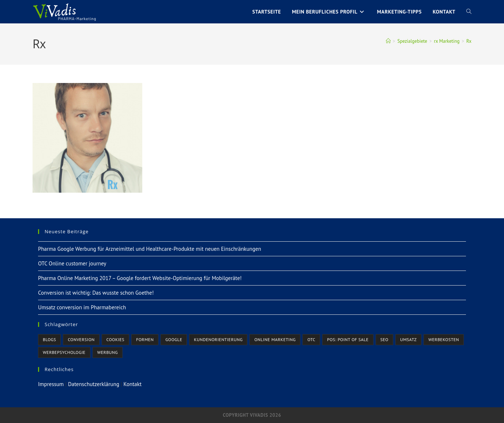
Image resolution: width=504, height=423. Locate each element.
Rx (469, 41)
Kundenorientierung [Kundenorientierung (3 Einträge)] (218, 339)
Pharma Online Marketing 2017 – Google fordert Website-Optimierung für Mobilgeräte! (140, 278)
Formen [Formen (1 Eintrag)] (145, 339)
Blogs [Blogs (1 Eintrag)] (49, 339)
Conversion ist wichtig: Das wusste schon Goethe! (96, 293)
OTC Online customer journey (72, 263)
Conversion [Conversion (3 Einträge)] (81, 339)
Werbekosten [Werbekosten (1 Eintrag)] (444, 339)
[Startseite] (388, 41)
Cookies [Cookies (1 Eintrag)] (115, 339)
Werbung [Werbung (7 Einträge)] (108, 352)
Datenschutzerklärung (94, 384)
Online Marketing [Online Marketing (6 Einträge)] (275, 339)
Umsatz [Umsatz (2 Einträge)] (408, 339)
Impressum (51, 384)
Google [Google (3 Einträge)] (174, 339)
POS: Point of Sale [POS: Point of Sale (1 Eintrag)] (348, 339)
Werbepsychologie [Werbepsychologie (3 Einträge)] (64, 352)
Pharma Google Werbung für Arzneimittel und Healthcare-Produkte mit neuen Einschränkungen (150, 249)
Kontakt (133, 384)
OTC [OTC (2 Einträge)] (311, 339)
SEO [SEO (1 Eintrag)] (384, 339)
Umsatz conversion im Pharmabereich (82, 307)
